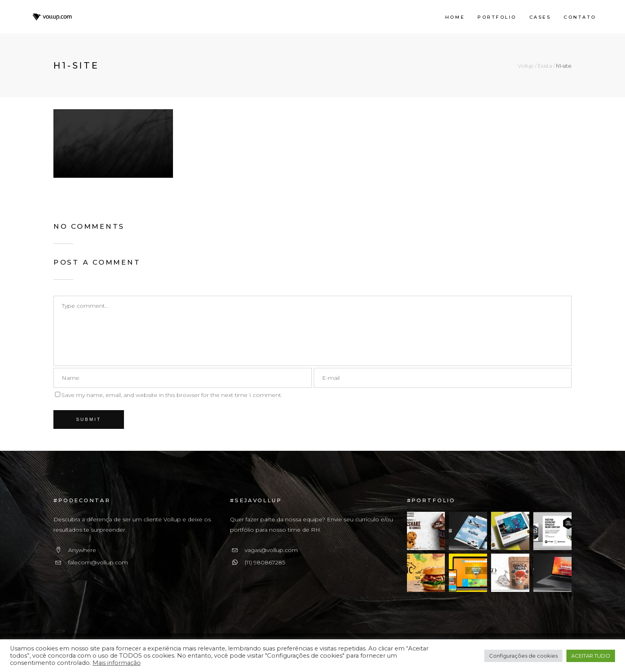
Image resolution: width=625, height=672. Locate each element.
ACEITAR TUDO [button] (591, 656)
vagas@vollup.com (271, 550)
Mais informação (117, 663)
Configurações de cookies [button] (523, 656)
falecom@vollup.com (98, 562)
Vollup (526, 66)
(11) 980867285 (265, 562)
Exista (545, 66)
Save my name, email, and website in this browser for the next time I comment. (172, 395)
